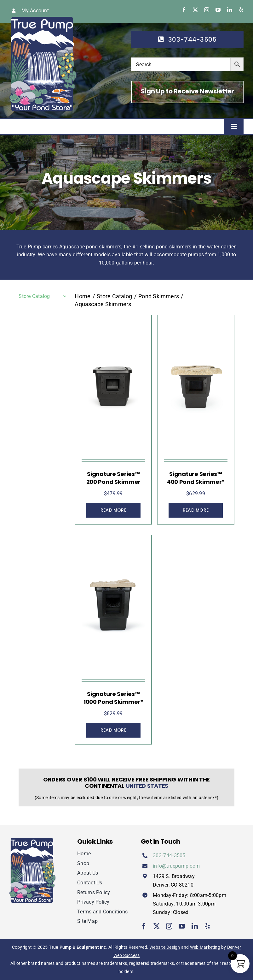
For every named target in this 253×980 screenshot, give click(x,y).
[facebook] (184, 10)
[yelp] (241, 10)
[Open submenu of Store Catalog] (63, 296)
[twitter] (195, 10)
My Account (35, 11)
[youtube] (218, 10)
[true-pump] (43, 19)
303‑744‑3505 (169, 855)
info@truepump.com (176, 866)
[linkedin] (230, 10)
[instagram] (207, 10)
